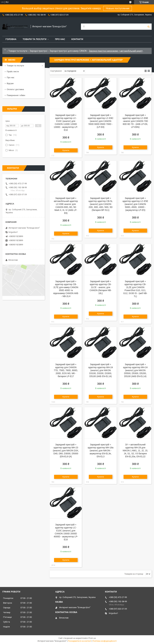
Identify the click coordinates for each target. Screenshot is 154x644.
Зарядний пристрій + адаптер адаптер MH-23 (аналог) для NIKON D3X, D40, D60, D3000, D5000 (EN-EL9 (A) (66, 451)
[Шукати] (148, 27)
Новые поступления (118, 8)
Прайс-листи (13, 72)
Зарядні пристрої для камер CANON (68, 51)
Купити (66, 150)
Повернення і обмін (16, 95)
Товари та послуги (34, 39)
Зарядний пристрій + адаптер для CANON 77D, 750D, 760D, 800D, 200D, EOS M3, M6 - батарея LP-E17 (66, 370)
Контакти (77, 39)
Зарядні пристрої (39, 51)
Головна (11, 39)
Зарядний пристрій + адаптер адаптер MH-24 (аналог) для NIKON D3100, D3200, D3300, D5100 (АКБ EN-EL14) (101, 370)
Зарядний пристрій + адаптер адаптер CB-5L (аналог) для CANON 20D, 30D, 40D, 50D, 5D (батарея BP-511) (101, 204)
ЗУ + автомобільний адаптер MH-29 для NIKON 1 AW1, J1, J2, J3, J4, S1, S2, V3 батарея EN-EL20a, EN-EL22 (135, 451)
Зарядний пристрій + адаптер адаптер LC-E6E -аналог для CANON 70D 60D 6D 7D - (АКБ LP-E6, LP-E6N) (135, 121)
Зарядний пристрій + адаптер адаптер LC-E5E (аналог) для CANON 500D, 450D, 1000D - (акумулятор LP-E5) (135, 204)
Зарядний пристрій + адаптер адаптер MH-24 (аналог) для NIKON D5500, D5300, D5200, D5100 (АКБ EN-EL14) (135, 370)
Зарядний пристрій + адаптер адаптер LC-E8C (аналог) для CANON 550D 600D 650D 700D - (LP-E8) (101, 121)
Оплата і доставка (15, 89)
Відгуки (10, 83)
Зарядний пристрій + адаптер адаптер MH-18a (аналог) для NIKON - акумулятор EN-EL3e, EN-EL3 (101, 451)
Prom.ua (92, 638)
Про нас (60, 39)
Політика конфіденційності (105, 641)
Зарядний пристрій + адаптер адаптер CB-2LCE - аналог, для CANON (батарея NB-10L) (100, 287)
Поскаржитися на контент (80, 641)
